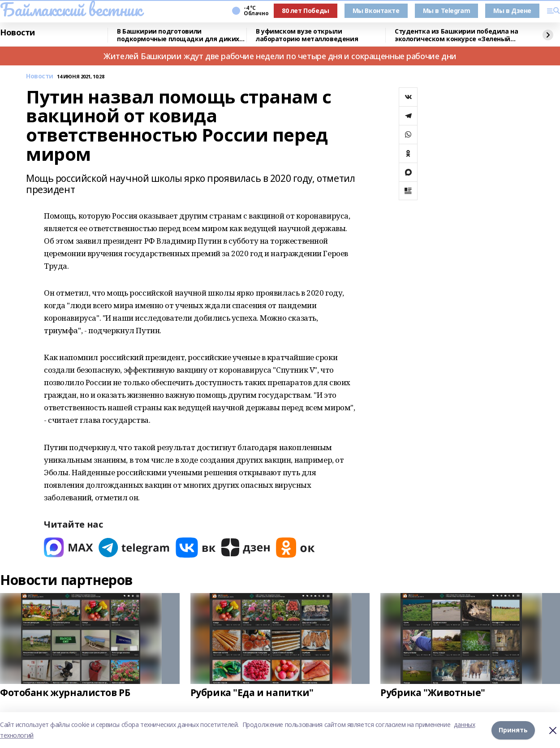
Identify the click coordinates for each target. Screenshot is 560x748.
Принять (513, 730)
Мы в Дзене (512, 11)
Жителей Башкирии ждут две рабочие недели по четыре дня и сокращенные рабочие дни (280, 56)
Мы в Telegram (447, 11)
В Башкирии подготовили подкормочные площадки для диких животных (178, 35)
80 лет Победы (306, 11)
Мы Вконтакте (376, 11)
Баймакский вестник (71, 9)
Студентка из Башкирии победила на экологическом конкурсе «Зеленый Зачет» (456, 35)
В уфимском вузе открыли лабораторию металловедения (307, 35)
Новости (17, 33)
